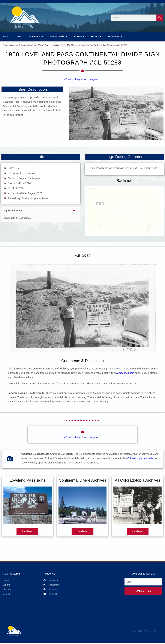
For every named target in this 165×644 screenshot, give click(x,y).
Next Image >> (92, 79)
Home (6, 37)
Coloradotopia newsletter (142, 458)
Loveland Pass (58, 45)
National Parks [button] (58, 37)
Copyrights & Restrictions (18, 218)
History (14, 45)
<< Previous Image (71, 79)
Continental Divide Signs (39, 45)
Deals (19, 37)
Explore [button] (79, 37)
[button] (40, 211)
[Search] (160, 18)
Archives (22, 45)
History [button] (96, 37)
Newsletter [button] (115, 37)
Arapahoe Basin (126, 373)
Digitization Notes (14, 210)
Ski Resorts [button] (36, 37)
